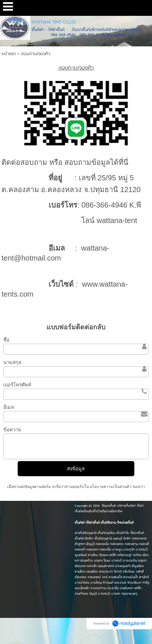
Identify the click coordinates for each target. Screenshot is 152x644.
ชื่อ (6, 340)
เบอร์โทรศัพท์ (17, 385)
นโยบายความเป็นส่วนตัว (111, 487)
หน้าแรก (9, 54)
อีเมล (9, 407)
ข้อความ (12, 430)
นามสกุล (12, 362)
